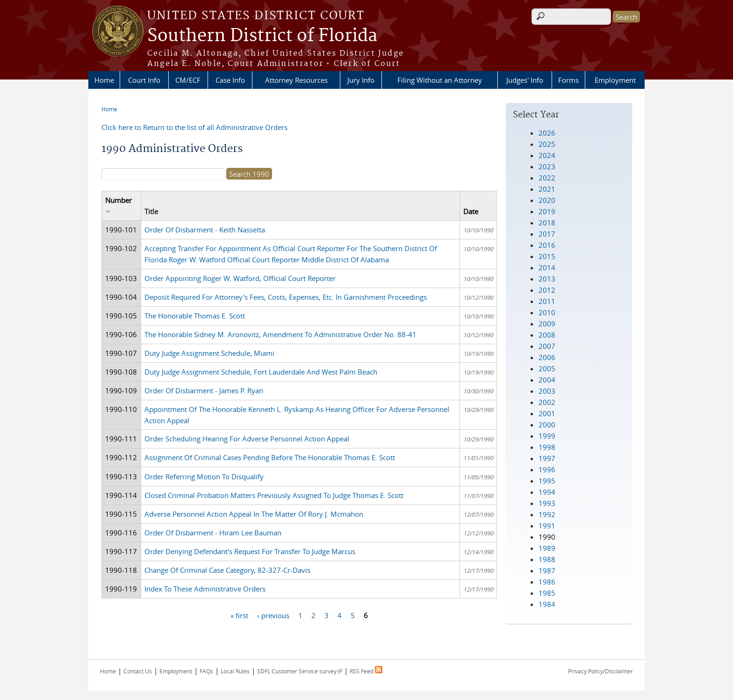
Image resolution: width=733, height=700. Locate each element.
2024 (547, 155)
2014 (547, 267)
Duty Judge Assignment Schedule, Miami (209, 353)
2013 (547, 279)
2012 (547, 290)
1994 (547, 492)
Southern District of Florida (262, 36)
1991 (547, 526)
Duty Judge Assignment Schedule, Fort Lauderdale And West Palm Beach (261, 372)
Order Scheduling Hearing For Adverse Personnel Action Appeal (247, 439)
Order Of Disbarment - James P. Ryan (204, 390)
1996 (547, 469)
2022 (547, 178)
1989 (547, 548)
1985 (547, 593)
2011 (547, 301)
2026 (547, 133)
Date (471, 211)
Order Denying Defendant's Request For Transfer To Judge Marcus (250, 551)
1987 (547, 570)
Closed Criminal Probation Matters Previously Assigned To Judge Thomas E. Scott (274, 495)
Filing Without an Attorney (440, 80)
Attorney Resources (296, 80)
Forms (568, 80)
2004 (547, 380)
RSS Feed (366, 671)
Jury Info (361, 80)
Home (104, 80)
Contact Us (138, 671)
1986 (547, 582)
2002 (547, 402)
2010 (547, 312)
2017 (547, 234)
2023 (547, 166)
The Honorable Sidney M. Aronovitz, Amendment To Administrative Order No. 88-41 (280, 334)
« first (239, 615)
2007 (547, 346)
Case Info (230, 80)
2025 (547, 144)
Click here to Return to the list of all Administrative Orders (194, 127)
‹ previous (273, 615)
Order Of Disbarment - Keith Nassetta (205, 230)
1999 (547, 436)
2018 (547, 223)
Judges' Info (525, 80)
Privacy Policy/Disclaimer (600, 671)
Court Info (144, 80)
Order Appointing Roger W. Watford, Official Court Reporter (240, 278)
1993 (547, 503)
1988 (547, 559)
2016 (547, 245)
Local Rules (235, 671)
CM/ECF (188, 80)
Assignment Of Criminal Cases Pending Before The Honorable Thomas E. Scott (270, 457)
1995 (547, 481)
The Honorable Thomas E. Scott (195, 316)
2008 (547, 335)
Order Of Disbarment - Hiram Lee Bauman (213, 533)
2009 (547, 324)
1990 (547, 537)
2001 (547, 413)
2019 (547, 211)
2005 (547, 368)
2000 (547, 425)
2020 (547, 200)
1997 (547, 458)
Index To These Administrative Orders (205, 589)
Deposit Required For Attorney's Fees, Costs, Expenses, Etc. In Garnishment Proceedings (286, 297)
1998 (547, 447)
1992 (547, 514)
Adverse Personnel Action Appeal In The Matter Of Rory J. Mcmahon (254, 514)
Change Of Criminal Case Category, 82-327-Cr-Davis (227, 570)
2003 (547, 391)
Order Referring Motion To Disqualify (204, 476)
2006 (547, 357)
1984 (547, 604)
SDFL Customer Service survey (300, 671)
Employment (615, 80)
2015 (547, 256)
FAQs (206, 671)
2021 (547, 189)
